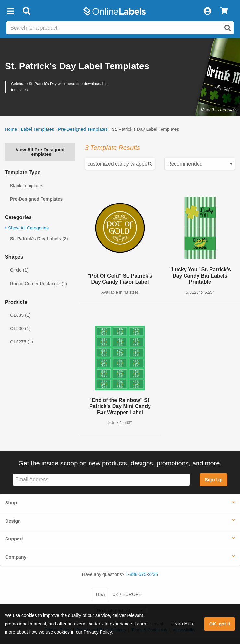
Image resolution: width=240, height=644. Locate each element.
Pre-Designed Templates (83, 129)
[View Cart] (224, 11)
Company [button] (16, 557)
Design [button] (13, 521)
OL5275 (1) (22, 342)
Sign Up (213, 480)
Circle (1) (19, 270)
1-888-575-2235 (142, 574)
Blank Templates (27, 186)
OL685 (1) (20, 315)
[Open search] (228, 28)
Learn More (183, 624)
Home (11, 129)
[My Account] (207, 11)
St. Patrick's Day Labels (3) (39, 239)
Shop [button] (11, 503)
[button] (10, 11)
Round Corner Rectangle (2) (39, 284)
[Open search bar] (26, 11)
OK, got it (220, 624)
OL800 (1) (20, 328)
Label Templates (38, 129)
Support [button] (14, 539)
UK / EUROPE (127, 594)
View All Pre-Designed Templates (40, 152)
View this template (219, 110)
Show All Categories (27, 228)
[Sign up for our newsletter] (101, 480)
